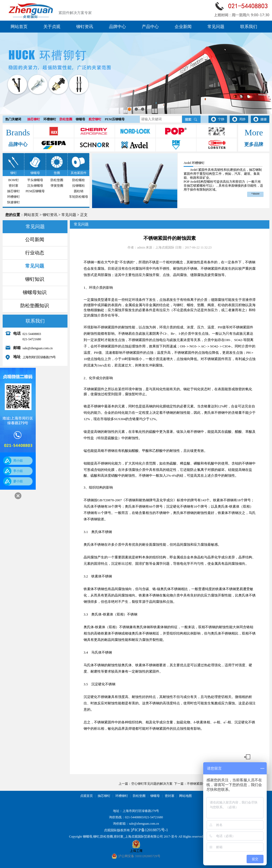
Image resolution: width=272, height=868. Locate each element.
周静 (242, 119)
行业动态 (35, 253)
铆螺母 (80, 119)
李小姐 (18, 471)
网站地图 (185, 796)
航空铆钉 (95, 119)
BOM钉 (13, 180)
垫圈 (57, 173)
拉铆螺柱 (79, 186)
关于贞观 (52, 27)
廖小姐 (18, 481)
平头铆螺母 (35, 180)
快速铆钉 (13, 202)
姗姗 (264, 119)
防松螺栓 (79, 180)
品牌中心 (117, 27)
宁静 (221, 119)
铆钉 (13, 173)
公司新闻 (35, 240)
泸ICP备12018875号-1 (149, 830)
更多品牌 (254, 144)
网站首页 (19, 27)
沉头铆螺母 (35, 186)
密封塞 (13, 186)
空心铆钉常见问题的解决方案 (152, 784)
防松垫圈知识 (35, 306)
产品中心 (150, 27)
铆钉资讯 (85, 27)
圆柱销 (79, 191)
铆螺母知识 (35, 292)
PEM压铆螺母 (115, 119)
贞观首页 (87, 796)
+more (255, 194)
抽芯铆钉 (34, 119)
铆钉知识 (35, 279)
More (254, 132)
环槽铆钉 (50, 119)
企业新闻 (183, 27)
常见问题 (216, 27)
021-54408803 (134, 817)
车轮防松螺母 (79, 197)
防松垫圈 (66, 119)
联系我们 (249, 27)
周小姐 (18, 461)
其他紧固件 (79, 173)
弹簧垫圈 (57, 186)
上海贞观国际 (165, 247)
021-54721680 (154, 817)
